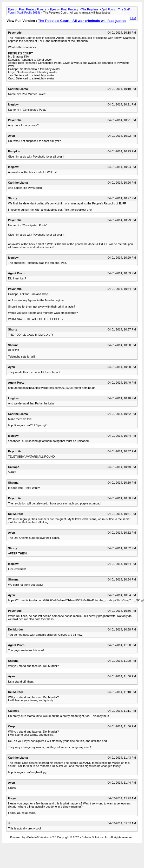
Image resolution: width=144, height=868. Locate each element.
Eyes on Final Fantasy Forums (27, 9)
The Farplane (90, 9)
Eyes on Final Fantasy (64, 9)
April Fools (108, 9)
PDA (133, 18)
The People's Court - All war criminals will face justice (82, 21)
